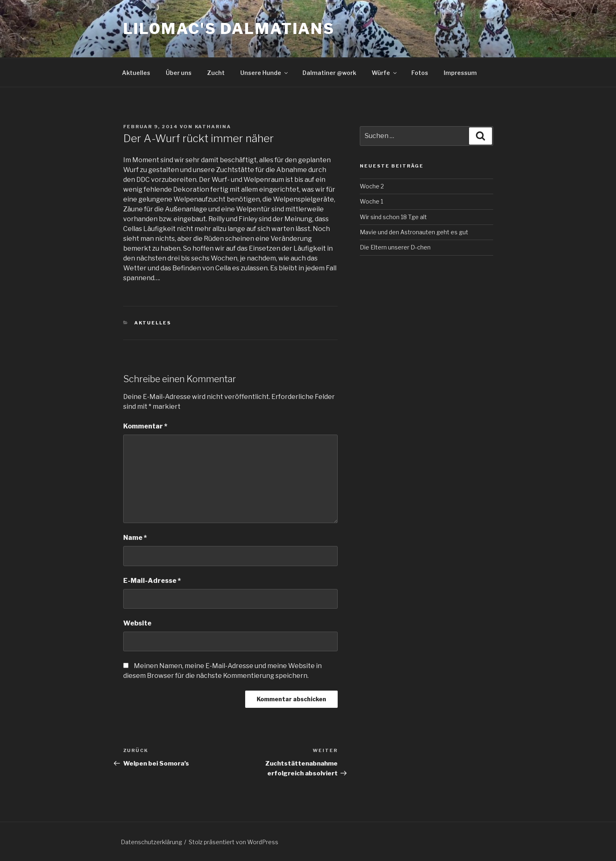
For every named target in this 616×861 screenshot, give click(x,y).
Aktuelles (136, 73)
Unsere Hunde (265, 73)
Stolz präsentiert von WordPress (234, 842)
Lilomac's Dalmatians (229, 29)
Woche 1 (371, 201)
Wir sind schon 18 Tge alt (393, 217)
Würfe (385, 73)
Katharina (213, 127)
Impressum (460, 73)
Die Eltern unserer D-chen (395, 247)
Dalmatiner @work (329, 73)
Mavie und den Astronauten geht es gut (414, 232)
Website (137, 623)
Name (135, 538)
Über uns (179, 73)
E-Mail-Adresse (152, 581)
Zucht (216, 73)
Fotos (420, 73)
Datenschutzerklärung (151, 842)
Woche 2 (372, 186)
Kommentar (145, 426)
